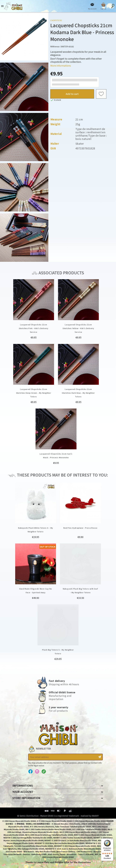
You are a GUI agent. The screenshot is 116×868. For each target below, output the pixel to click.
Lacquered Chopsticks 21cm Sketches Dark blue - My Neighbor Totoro (78, 393)
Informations (23, 786)
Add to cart (72, 94)
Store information (26, 798)
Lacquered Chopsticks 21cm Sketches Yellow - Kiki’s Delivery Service (78, 328)
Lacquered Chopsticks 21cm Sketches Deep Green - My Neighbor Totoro (34, 393)
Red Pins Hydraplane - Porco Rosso (80, 528)
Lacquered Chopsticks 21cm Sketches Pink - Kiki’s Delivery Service (34, 328)
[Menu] (112, 840)
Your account (23, 792)
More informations (61, 66)
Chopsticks (56, 20)
